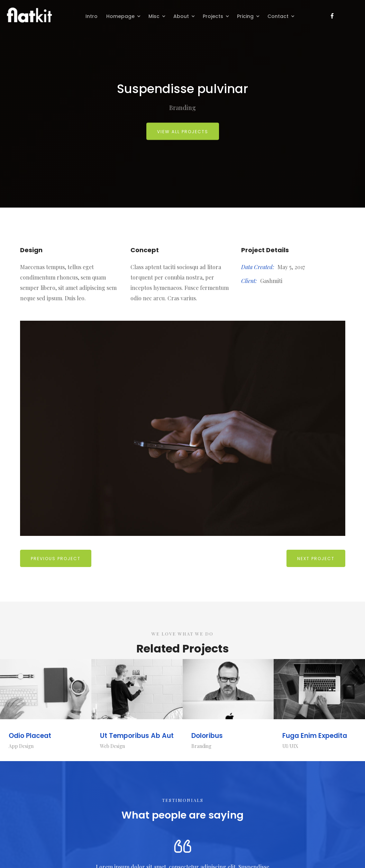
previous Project (56, 559)
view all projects (183, 132)
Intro (92, 16)
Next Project (316, 559)
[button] (124, 15)
